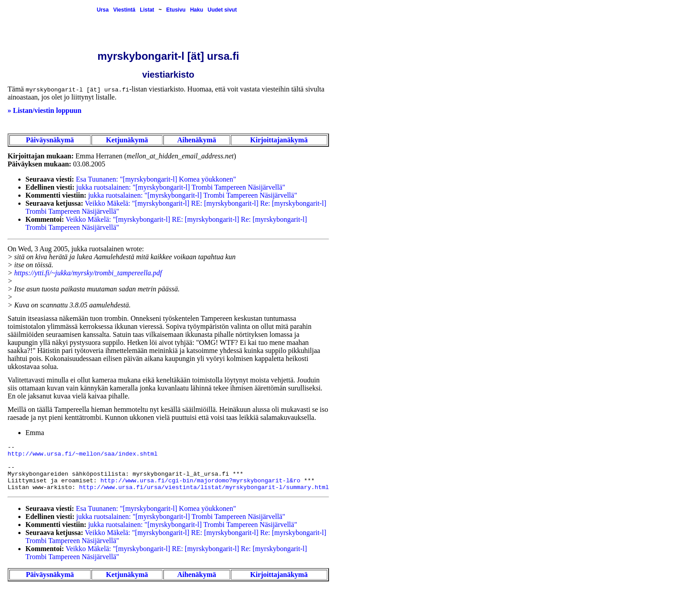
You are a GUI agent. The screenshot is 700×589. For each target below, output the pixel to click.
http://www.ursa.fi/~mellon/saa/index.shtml (83, 454)
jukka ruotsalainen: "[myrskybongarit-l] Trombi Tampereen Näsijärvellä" (181, 187)
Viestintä (124, 10)
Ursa (103, 10)
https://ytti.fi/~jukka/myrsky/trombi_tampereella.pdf (88, 273)
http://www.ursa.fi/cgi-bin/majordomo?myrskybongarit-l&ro (200, 481)
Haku (197, 10)
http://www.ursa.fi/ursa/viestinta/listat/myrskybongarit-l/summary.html (204, 487)
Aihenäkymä (197, 140)
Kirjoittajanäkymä (279, 140)
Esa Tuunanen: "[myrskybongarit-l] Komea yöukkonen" (156, 179)
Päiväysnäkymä (50, 140)
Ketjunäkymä (127, 140)
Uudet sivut (222, 10)
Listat (147, 10)
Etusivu (176, 10)
